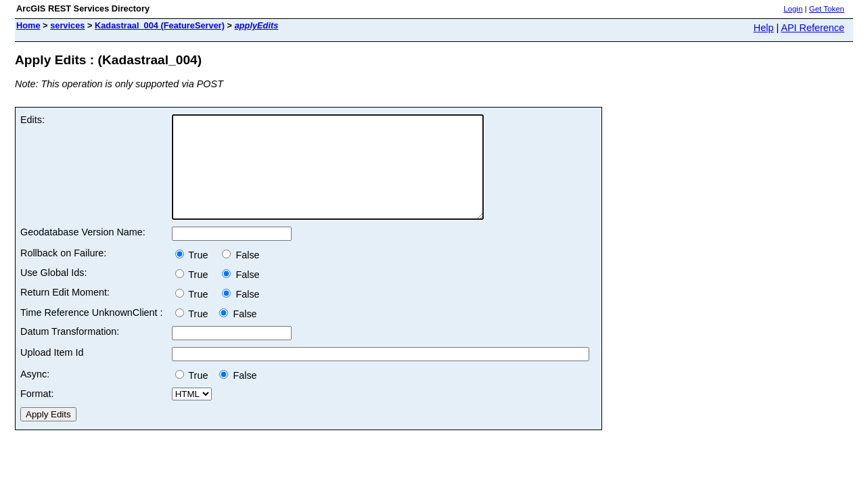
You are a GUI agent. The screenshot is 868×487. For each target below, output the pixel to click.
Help (764, 28)
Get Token (827, 9)
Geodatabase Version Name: (83, 252)
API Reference (813, 28)
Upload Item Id (52, 373)
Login (793, 9)
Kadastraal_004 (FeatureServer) (160, 25)
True (196, 275)
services (67, 25)
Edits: (32, 120)
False (241, 275)
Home (28, 25)
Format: (37, 414)
